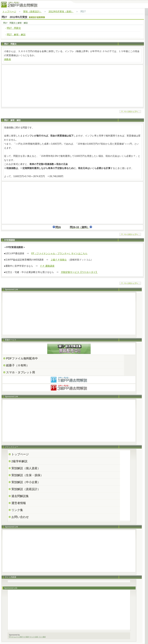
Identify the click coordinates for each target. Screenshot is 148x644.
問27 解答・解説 (16, 35)
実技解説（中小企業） (26, 482)
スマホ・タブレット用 (21, 372)
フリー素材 (42, 637)
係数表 (8, 59)
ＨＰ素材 (26, 637)
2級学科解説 (19, 461)
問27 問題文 (14, 28)
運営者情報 (19, 503)
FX (10, 637)
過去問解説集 (20, 496)
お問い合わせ (20, 517)
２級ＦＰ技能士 (59, 260)
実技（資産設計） (32, 12)
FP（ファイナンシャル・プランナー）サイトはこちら (59, 253)
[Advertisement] (72, 86)
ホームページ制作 (17, 637)
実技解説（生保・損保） (27, 475)
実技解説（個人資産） (26, 468)
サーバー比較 (34, 637)
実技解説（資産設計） (26, 489)
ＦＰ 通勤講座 (47, 266)
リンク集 (17, 510)
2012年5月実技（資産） (61, 12)
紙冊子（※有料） (18, 365)
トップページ (9, 12)
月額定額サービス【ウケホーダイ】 (79, 272)
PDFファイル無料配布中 (22, 358)
